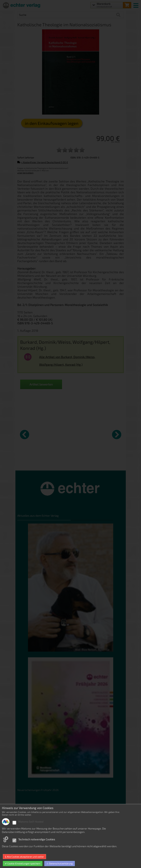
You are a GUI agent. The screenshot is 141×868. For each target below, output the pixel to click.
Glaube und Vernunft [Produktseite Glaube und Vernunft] (83, 462)
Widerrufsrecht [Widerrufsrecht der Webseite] (27, 824)
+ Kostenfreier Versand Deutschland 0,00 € (43, 162)
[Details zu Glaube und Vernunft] (86, 434)
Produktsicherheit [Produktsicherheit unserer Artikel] (28, 841)
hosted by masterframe (57, 864)
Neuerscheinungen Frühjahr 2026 (38, 790)
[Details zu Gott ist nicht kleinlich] (59, 434)
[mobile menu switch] (136, 5)
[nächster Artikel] (117, 434)
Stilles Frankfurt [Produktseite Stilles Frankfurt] (108, 462)
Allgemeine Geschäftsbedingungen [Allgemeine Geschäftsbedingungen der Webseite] (39, 830)
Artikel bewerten (41, 384)
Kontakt (22, 836)
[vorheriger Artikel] (25, 434)
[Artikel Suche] (67, 15)
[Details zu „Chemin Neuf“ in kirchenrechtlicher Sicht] (32, 434)
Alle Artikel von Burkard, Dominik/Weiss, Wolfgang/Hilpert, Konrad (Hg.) (67, 361)
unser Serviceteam (25, 173)
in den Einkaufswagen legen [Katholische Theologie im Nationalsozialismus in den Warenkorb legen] (52, 123)
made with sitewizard (86, 864)
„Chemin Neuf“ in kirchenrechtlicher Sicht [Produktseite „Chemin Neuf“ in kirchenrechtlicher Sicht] (31, 464)
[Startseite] (21, 5)
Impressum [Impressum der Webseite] (24, 847)
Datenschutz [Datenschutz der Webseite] (25, 819)
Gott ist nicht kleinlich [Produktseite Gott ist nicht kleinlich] (57, 462)
